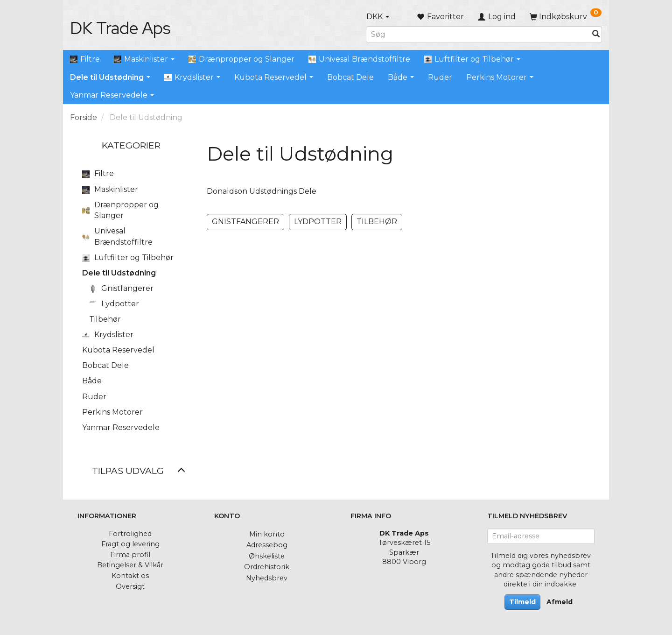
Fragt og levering (130, 544)
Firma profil (130, 555)
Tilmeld (522, 602)
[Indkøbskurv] (566, 17)
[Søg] (596, 34)
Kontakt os (130, 576)
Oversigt (130, 586)
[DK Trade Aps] (120, 28)
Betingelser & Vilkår (130, 565)
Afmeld (560, 602)
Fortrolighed (130, 534)
